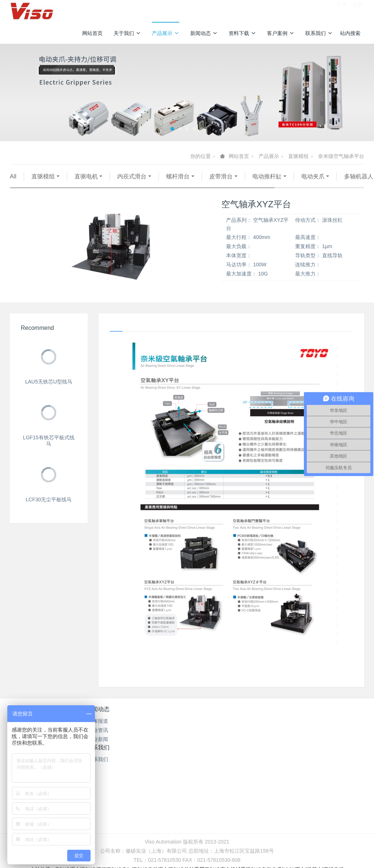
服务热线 (290, 724)
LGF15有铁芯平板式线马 (49, 450)
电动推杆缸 (267, 176)
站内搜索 (350, 33)
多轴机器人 (32, 186)
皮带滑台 (221, 176)
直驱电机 (86, 176)
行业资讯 (98, 740)
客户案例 (281, 33)
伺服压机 (133, 186)
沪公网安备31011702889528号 (190, 821)
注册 (357, 11)
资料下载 (242, 33)
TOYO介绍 (157, 749)
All (13, 176)
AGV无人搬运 (84, 186)
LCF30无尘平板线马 (49, 509)
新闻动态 (204, 33)
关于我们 (127, 33)
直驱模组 (298, 156)
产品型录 (157, 731)
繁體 (187, 834)
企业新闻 (98, 749)
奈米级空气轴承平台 (341, 156)
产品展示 (166, 33)
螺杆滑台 (178, 176)
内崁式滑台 (132, 176)
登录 (341, 11)
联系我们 (319, 33)
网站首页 (92, 33)
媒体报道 (98, 731)
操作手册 (157, 740)
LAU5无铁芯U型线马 (49, 391)
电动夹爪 (313, 176)
